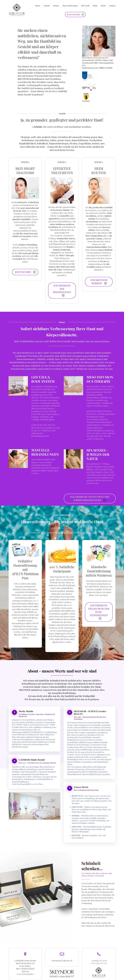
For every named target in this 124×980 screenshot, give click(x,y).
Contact (112, 6)
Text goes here (100, 14)
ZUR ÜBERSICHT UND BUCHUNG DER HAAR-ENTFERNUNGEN (99, 612)
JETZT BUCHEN (76, 14)
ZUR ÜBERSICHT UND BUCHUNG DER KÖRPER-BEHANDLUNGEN (90, 498)
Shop (95, 6)
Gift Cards (85, 6)
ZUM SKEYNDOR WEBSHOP (99, 282)
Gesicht (47, 6)
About (103, 6)
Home (38, 6)
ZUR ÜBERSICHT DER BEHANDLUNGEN (62, 291)
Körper (56, 6)
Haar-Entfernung (70, 6)
